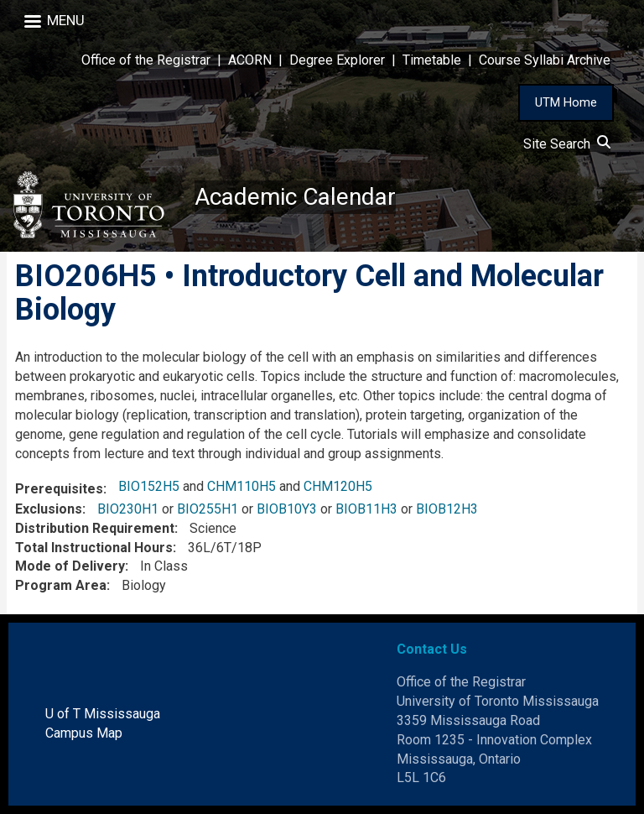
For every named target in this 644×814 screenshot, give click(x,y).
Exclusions (49, 509)
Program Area (61, 585)
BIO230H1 (128, 509)
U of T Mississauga (103, 714)
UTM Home (566, 102)
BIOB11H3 (366, 509)
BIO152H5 (149, 486)
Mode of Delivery (70, 566)
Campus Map (84, 733)
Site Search (567, 144)
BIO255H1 (208, 509)
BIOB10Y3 (287, 509)
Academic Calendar (295, 197)
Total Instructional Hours (94, 548)
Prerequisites (59, 489)
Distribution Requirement (95, 528)
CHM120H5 (338, 486)
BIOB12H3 (447, 509)
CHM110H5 (241, 486)
